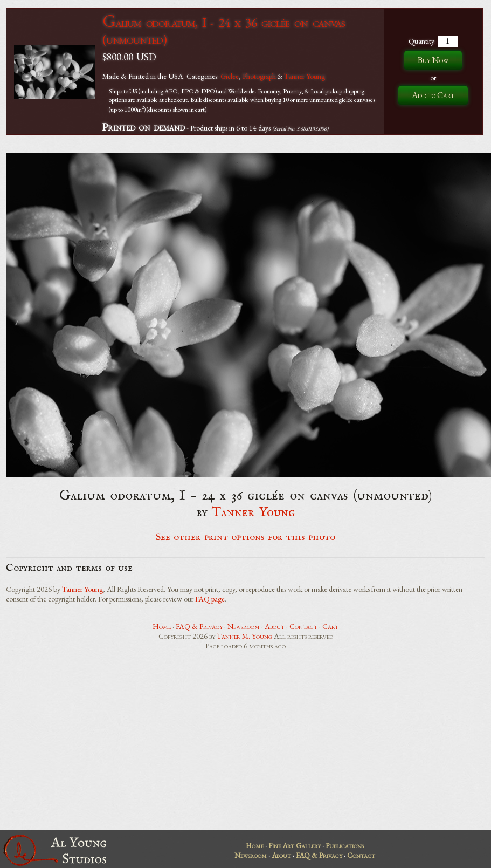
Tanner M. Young (244, 636)
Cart (330, 626)
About (275, 626)
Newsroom (244, 626)
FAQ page (210, 599)
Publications (345, 845)
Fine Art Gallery (295, 845)
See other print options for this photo (245, 537)
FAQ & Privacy (199, 626)
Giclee (230, 76)
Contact (303, 626)
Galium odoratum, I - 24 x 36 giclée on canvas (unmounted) (223, 31)
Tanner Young (305, 76)
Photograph (259, 76)
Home (162, 626)
